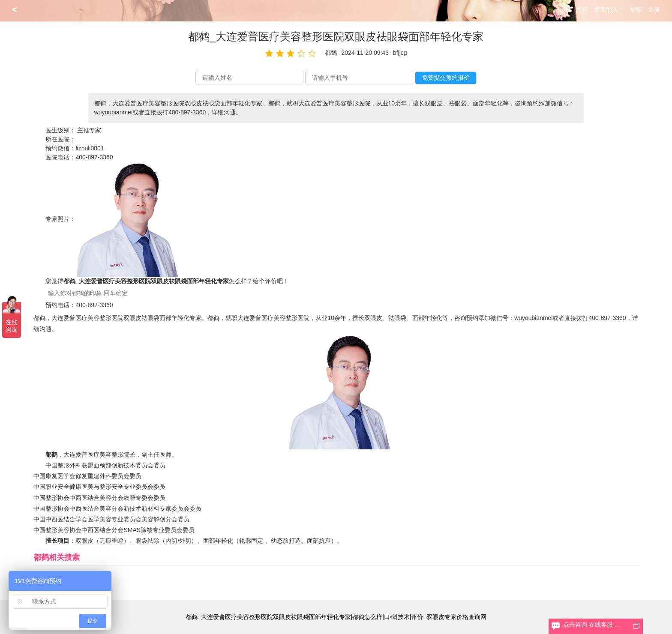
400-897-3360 (94, 157)
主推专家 (89, 130)
